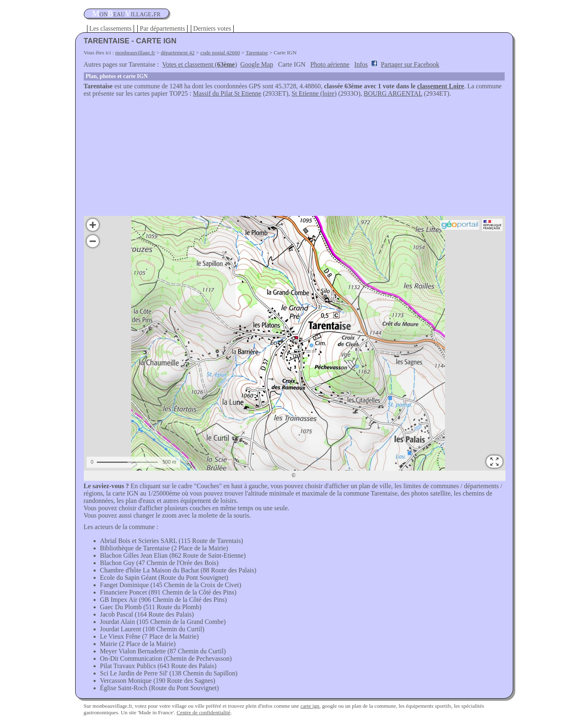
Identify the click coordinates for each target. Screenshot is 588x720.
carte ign (310, 706)
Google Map (257, 64)
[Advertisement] (294, 159)
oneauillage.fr (126, 13)
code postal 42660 (220, 53)
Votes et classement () (200, 64)
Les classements (111, 28)
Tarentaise (257, 53)
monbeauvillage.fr (135, 53)
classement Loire (441, 86)
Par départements (162, 28)
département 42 (178, 53)
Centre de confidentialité (203, 712)
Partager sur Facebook (410, 64)
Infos (361, 64)
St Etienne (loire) (314, 93)
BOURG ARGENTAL (393, 93)
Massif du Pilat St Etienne (227, 93)
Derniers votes (212, 28)
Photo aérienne (330, 64)
